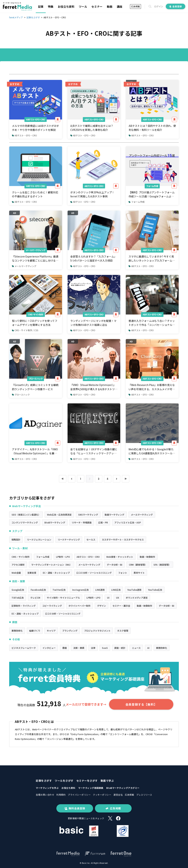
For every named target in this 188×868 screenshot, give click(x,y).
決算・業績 (79, 648)
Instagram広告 (80, 590)
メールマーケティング (36, 250)
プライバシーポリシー (79, 795)
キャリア (51, 631)
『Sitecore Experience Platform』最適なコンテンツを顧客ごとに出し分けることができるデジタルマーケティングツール (35, 259)
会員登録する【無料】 (141, 704)
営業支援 (32, 573)
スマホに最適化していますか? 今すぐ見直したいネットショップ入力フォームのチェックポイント (152, 259)
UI (108, 598)
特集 (51, 7)
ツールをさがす (64, 781)
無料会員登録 (75, 808)
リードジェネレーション (39, 539)
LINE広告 (116, 590)
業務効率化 (17, 631)
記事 (41, 7)
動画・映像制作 (147, 557)
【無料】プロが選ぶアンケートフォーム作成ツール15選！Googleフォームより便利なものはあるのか (152, 194)
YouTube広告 (155, 590)
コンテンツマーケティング (25, 522)
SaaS (105, 648)
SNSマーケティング (88, 515)
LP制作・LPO (63, 557)
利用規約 (61, 795)
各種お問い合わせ (45, 795)
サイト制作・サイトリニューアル (63, 598)
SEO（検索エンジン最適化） (26, 515)
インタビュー (49, 648)
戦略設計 (16, 539)
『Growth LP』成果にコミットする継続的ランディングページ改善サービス (35, 387)
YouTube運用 (134, 590)
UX (118, 598)
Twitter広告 (59, 590)
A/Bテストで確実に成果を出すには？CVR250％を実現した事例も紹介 (92, 128)
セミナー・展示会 (121, 606)
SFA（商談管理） (162, 565)
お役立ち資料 (66, 7)
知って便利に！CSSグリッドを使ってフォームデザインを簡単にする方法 (35, 323)
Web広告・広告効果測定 (59, 515)
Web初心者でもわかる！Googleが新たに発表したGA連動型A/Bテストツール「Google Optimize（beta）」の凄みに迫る (152, 451)
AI (148, 648)
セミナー (97, 7)
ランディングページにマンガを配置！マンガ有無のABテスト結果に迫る (93, 323)
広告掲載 (135, 6)
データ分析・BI (115, 565)
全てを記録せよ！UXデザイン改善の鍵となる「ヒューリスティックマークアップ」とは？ (94, 451)
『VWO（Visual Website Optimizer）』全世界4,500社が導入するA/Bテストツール (94, 387)
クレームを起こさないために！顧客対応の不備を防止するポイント (35, 194)
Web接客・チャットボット (120, 557)
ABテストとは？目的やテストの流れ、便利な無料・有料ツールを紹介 (152, 128)
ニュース (136, 648)
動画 (110, 7)
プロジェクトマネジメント (97, 631)
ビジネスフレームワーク (24, 648)
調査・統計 (120, 648)
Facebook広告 (38, 590)
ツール (83, 7)
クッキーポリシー (102, 795)
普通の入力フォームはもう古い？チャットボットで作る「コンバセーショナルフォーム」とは (152, 323)
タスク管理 (123, 631)
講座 (120, 7)
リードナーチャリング (69, 539)
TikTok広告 (18, 598)
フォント (123, 573)
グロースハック (36, 379)
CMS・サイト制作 (36, 314)
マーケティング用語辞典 (91, 788)
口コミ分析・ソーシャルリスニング (94, 573)
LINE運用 (100, 590)
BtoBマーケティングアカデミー (123, 788)
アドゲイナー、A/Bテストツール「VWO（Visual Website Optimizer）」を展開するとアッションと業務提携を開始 (35, 451)
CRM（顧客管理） (138, 565)
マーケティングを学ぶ (47, 788)
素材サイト (139, 573)
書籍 (64, 648)
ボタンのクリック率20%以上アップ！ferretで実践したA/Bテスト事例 (92, 194)
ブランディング (70, 631)
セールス (91, 539)
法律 (93, 648)
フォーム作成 (152, 186)
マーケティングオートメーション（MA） (51, 565)
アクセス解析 (18, 565)
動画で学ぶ (107, 781)
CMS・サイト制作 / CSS (25, 330)
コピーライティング (52, 606)
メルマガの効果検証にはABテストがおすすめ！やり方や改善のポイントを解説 (36, 128)
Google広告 (18, 590)
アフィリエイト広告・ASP (128, 522)
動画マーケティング (114, 515)
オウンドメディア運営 (137, 598)
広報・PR (103, 522)
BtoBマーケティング (55, 522)
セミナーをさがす (87, 781)
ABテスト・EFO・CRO (36, 119)
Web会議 (16, 573)
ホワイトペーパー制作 (79, 606)
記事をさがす (44, 781)
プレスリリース (144, 795)
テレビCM (35, 598)
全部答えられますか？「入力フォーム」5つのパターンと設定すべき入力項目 (93, 258)
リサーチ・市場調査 (82, 522)
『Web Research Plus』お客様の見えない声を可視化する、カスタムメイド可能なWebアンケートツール (152, 387)
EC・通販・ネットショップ (56, 573)
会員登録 (176, 6)
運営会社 (118, 795)
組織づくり (35, 631)
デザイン (102, 606)
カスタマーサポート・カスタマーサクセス (123, 539)
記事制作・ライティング (24, 606)
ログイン (159, 6)
